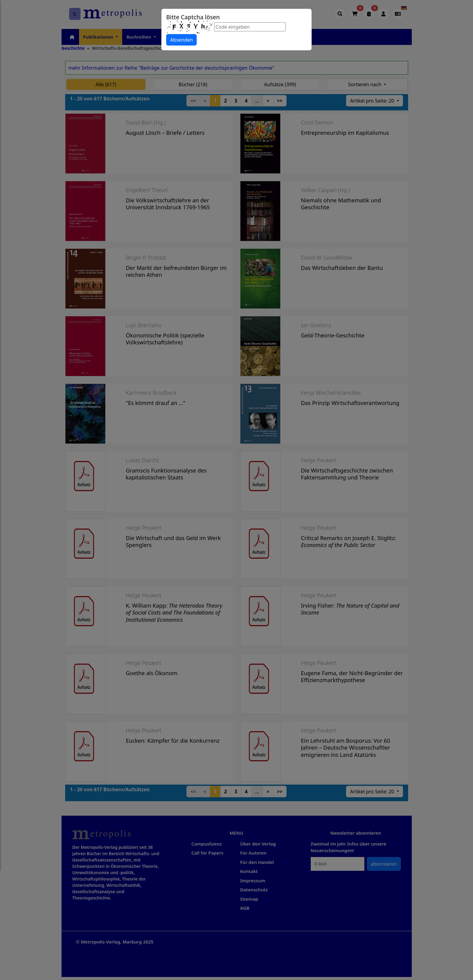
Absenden (181, 40)
